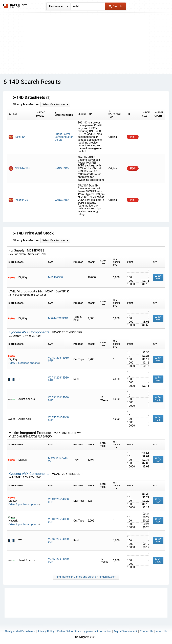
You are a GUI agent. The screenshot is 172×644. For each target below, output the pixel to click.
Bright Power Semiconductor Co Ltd (64, 137)
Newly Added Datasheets (20, 631)
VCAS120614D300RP (58, 359)
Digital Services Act (125, 631)
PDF (133, 137)
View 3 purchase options (24, 363)
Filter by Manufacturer (26, 104)
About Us (162, 631)
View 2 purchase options (24, 504)
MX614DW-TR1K (58, 318)
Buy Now (158, 277)
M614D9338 (55, 277)
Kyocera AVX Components (29, 332)
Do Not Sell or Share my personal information (84, 631)
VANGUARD (62, 168)
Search (115, 6)
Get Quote (158, 399)
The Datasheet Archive (15, 6)
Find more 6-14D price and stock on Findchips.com (86, 577)
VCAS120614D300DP (58, 501)
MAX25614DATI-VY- (58, 460)
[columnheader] (21, 114)
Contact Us (147, 631)
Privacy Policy (46, 631)
